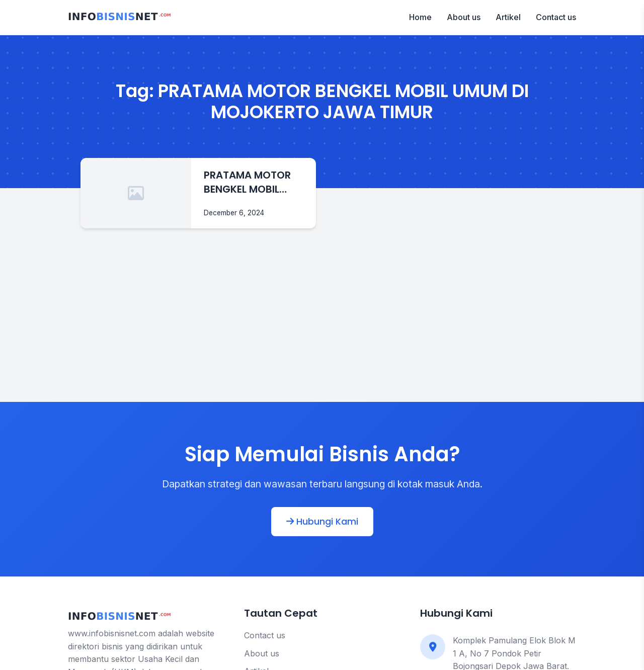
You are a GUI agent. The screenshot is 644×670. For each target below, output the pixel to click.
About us (464, 17)
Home (420, 17)
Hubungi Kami (322, 522)
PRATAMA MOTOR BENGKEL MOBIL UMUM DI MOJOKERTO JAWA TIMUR (251, 182)
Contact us (556, 17)
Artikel (508, 17)
